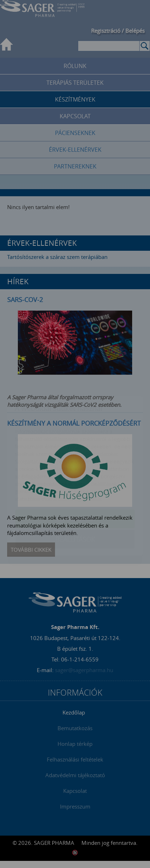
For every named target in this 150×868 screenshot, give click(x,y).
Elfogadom (75, 477)
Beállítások (75, 497)
